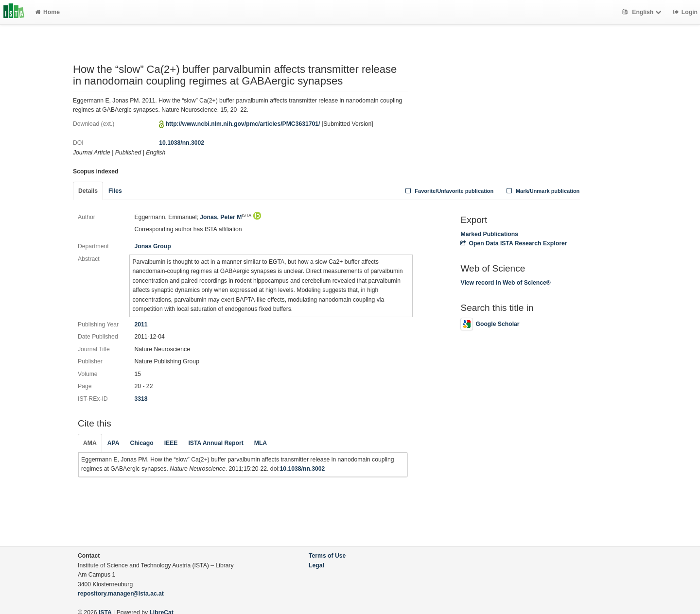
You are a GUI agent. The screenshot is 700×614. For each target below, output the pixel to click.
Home (47, 12)
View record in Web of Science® (505, 283)
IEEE (171, 443)
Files (115, 191)
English (643, 12)
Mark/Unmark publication (542, 191)
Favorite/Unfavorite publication (449, 191)
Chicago (142, 443)
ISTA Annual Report (216, 443)
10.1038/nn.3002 (182, 143)
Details (88, 191)
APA (114, 443)
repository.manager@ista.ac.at (121, 594)
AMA (90, 443)
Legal (316, 565)
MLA (261, 443)
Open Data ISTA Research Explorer (514, 243)
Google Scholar (490, 324)
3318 (141, 399)
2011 (141, 324)
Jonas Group (152, 246)
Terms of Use (327, 556)
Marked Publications (489, 234)
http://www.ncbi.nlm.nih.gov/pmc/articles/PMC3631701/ (243, 124)
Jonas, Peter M (226, 217)
